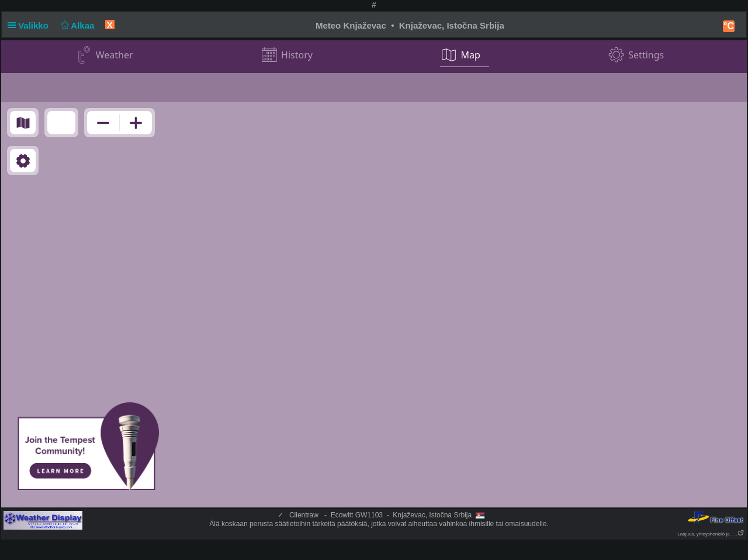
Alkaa (76, 25)
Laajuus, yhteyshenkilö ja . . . (711, 534)
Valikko (30, 25)
